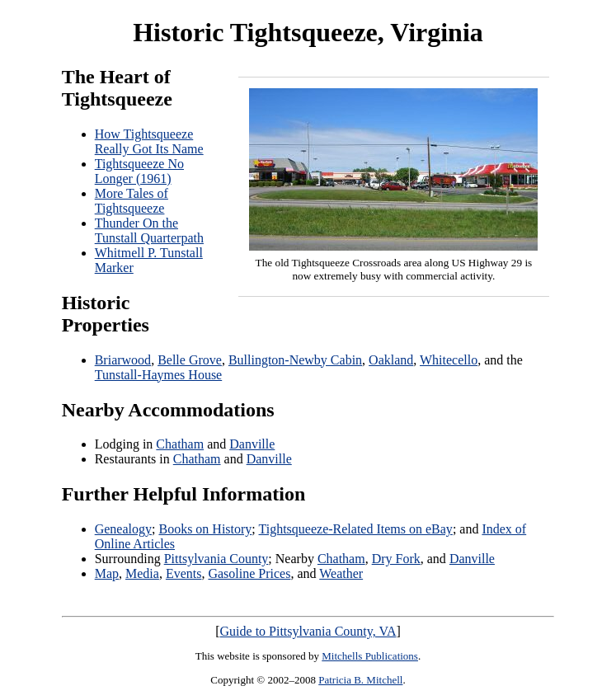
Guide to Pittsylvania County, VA (308, 631)
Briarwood (123, 360)
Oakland (391, 360)
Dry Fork (396, 559)
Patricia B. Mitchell (360, 680)
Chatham (180, 444)
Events (184, 573)
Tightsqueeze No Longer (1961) (139, 171)
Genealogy (123, 529)
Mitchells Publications (370, 656)
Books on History (205, 529)
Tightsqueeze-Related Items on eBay (356, 529)
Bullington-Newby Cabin (295, 360)
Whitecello (449, 360)
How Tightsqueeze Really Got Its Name (149, 141)
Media (142, 573)
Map (107, 573)
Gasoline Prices (249, 573)
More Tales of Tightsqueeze (132, 201)
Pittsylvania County (216, 559)
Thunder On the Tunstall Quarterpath (149, 230)
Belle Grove (190, 360)
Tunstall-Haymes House (159, 375)
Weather (341, 573)
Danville (252, 444)
